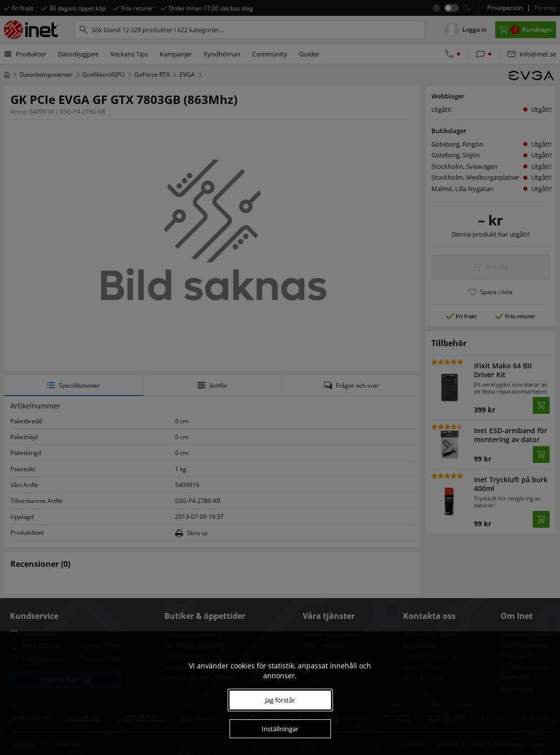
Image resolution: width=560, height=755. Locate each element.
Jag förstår (280, 700)
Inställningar (280, 729)
